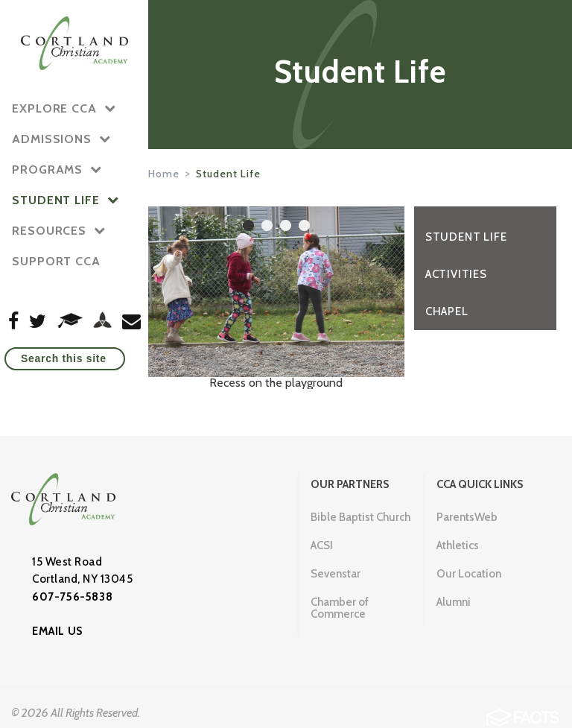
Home (164, 174)
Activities (456, 274)
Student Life (228, 174)
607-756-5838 (72, 597)
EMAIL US (57, 631)
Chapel (447, 311)
